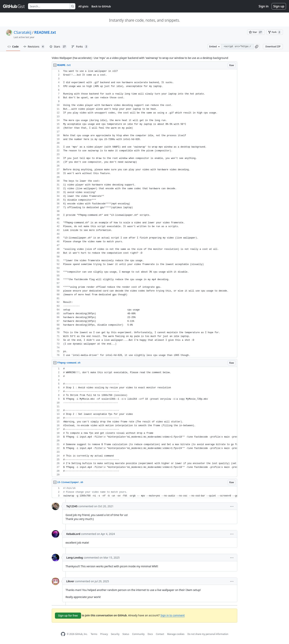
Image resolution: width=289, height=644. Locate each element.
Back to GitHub (101, 6)
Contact (160, 634)
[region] (144, 213)
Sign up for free (68, 615)
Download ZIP (273, 47)
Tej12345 (72, 506)
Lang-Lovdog (75, 558)
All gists (83, 6)
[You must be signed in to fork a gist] (275, 32)
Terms (94, 634)
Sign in (264, 6)
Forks (80, 47)
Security (115, 634)
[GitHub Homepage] (63, 634)
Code (13, 47)
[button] (257, 47)
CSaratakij (22, 32)
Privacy (104, 634)
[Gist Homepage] (14, 6)
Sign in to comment (173, 615)
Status (126, 634)
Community (138, 634)
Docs (150, 634)
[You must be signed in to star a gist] (256, 32)
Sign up (279, 6)
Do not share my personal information (208, 634)
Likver (70, 581)
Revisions (34, 47)
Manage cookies (176, 634)
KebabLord (73, 534)
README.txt (45, 32)
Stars (58, 47)
